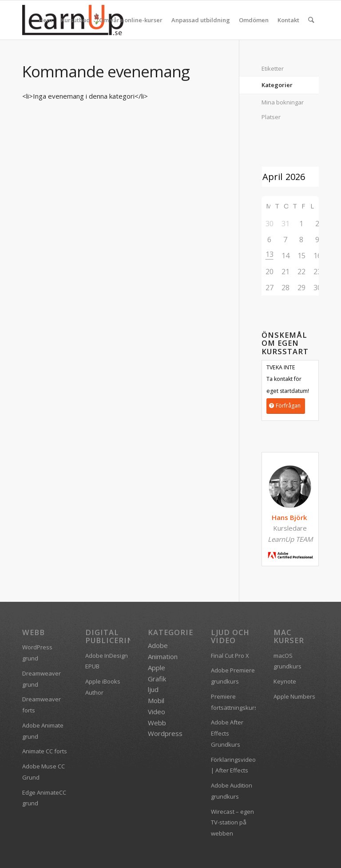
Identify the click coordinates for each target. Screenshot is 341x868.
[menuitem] (46, 20)
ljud (153, 689)
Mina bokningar (283, 102)
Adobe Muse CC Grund (44, 772)
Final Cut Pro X (230, 656)
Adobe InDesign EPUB (107, 661)
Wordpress (165, 733)
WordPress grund (37, 653)
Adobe (158, 645)
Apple (157, 668)
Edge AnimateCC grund (44, 798)
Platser (271, 117)
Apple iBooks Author (103, 687)
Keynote (285, 681)
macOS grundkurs (287, 661)
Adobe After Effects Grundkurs (227, 733)
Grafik (157, 679)
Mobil (156, 700)
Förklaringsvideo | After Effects (233, 765)
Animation (163, 656)
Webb (157, 723)
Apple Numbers (294, 696)
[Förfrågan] (286, 406)
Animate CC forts (45, 751)
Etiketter (273, 68)
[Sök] (311, 20)
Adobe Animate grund (43, 731)
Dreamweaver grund (42, 679)
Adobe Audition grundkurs (232, 791)
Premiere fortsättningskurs (234, 702)
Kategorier (277, 85)
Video (157, 712)
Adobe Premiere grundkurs (233, 676)
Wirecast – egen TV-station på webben (232, 823)
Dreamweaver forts (42, 705)
